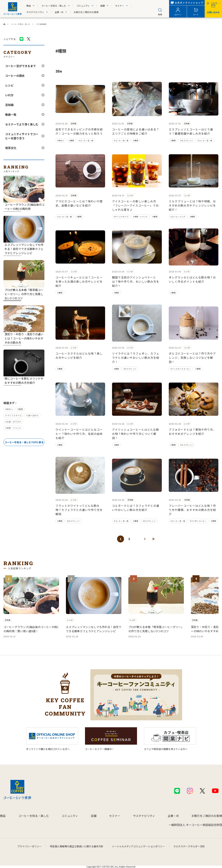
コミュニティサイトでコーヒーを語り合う (22, 136)
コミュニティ (83, 6)
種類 (21, 409)
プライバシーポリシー (29, 846)
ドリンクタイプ (122, 217)
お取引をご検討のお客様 (86, 12)
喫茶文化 (11, 148)
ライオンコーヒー (199, 521)
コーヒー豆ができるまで (20, 66)
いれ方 (9, 95)
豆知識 (9, 105)
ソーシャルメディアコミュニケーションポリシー (138, 846)
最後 (153, 539)
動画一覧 (11, 114)
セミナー (120, 6)
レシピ (9, 85)
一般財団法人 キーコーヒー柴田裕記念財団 (195, 825)
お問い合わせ (213, 12)
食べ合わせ (33, 415)
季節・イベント (14, 428)
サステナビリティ (35, 12)
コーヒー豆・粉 (87, 140)
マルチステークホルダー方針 (189, 846)
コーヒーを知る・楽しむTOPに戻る (24, 442)
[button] (215, 598)
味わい (10, 409)
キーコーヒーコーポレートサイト (4, 24)
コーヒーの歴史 (15, 76)
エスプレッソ (187, 140)
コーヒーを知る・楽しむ (54, 6)
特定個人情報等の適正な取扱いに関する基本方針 (77, 846)
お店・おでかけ (14, 422)
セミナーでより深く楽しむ (22, 124)
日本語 (214, 3)
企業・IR (59, 12)
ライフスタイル (14, 415)
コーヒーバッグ (179, 217)
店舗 (103, 6)
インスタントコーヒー (181, 369)
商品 (29, 6)
